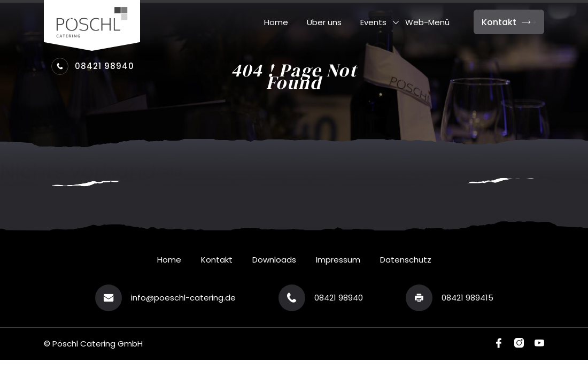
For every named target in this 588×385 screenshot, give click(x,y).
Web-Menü (427, 22)
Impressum (338, 260)
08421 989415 (467, 298)
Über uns (324, 22)
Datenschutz (406, 260)
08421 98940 (93, 66)
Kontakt (509, 22)
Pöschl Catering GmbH (98, 344)
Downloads (274, 260)
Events (373, 22)
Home (276, 22)
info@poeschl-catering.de (183, 298)
